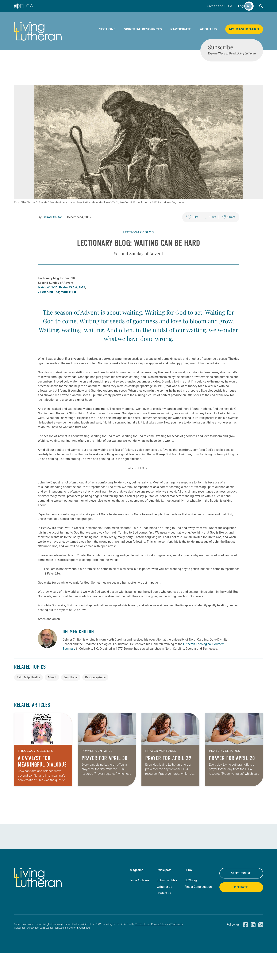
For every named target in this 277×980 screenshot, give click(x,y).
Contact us (164, 920)
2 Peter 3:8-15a (48, 306)
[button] (261, 6)
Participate (181, 29)
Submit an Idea (167, 907)
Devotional (71, 704)
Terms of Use (143, 951)
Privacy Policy (159, 951)
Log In (243, 6)
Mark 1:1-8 (68, 306)
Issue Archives (139, 907)
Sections (107, 29)
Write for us (164, 914)
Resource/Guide (95, 704)
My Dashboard (244, 29)
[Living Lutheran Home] (38, 31)
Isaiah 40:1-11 (48, 301)
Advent (52, 704)
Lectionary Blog (139, 246)
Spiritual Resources (143, 29)
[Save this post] (210, 231)
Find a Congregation (198, 914)
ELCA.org (191, 907)
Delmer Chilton (53, 231)
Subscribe (241, 900)
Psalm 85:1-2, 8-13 (72, 301)
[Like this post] (192, 231)
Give (220, 6)
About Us (208, 29)
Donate (241, 914)
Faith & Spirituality (28, 704)
